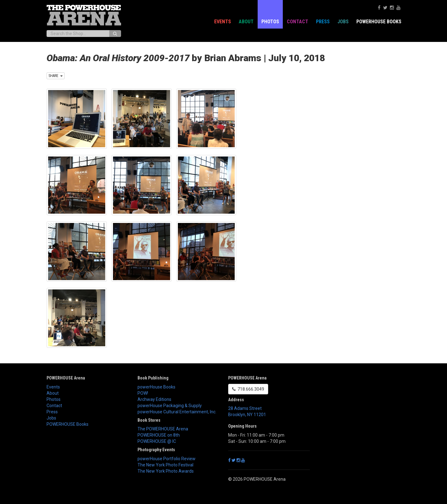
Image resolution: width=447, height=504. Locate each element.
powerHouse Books (156, 387)
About (246, 22)
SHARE (56, 76)
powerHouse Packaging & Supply (170, 406)
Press (323, 22)
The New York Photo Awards (166, 471)
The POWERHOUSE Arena (163, 429)
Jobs (343, 22)
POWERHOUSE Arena (66, 378)
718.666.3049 (248, 389)
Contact (298, 22)
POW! (143, 393)
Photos (270, 22)
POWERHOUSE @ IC (157, 441)
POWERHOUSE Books (379, 22)
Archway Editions (154, 399)
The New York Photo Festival (165, 465)
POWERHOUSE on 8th (159, 435)
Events (223, 22)
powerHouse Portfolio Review (167, 459)
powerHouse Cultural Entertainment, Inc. (177, 412)
